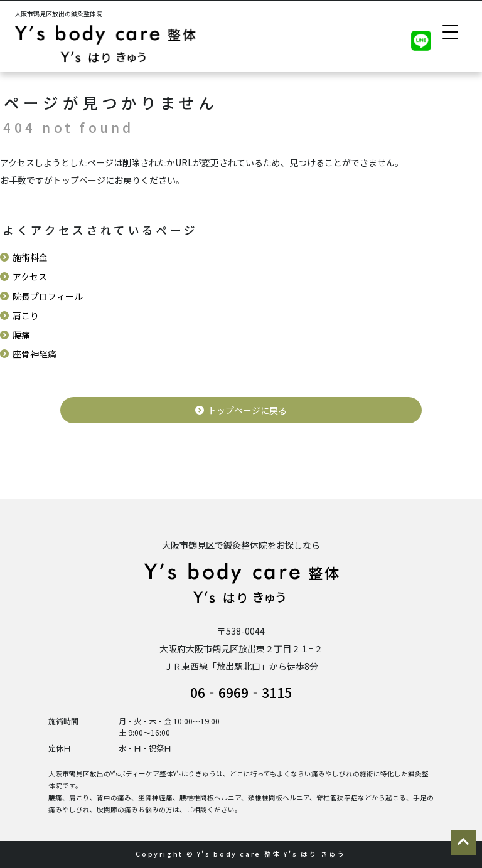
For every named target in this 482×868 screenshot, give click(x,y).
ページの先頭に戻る (463, 843)
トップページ (79, 180)
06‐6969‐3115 (241, 692)
